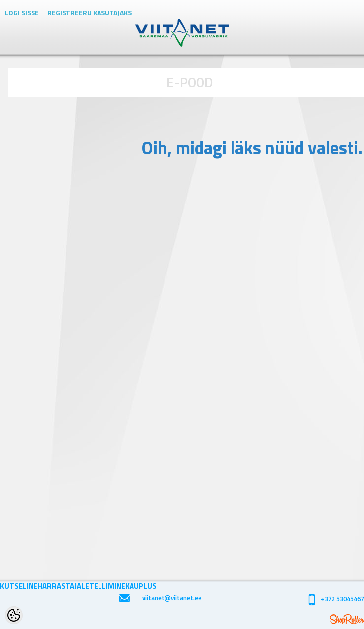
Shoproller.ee (347, 619)
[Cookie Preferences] (14, 615)
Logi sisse (22, 13)
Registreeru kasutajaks (89, 13)
